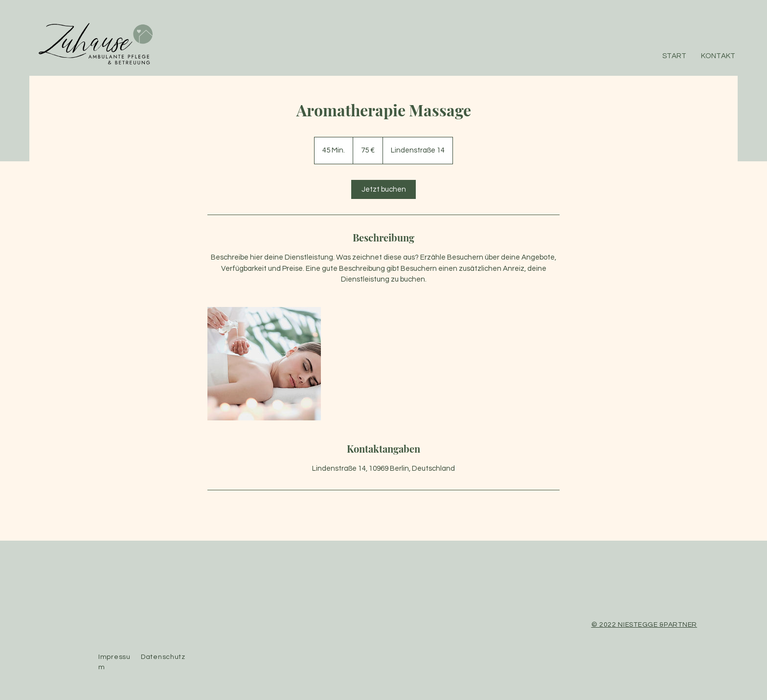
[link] (383, 189)
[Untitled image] (264, 364)
